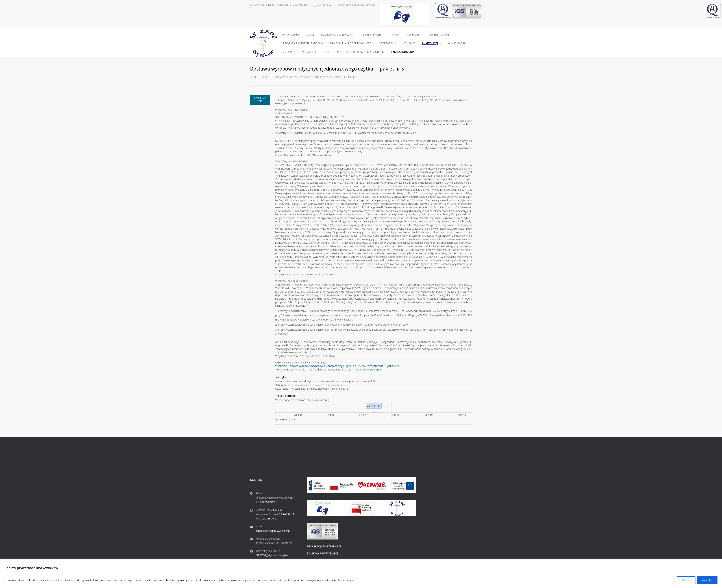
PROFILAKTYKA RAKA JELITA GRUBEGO (361, 52)
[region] (361, 574)
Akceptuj (707, 580)
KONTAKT (409, 43)
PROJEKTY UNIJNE (438, 35)
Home (253, 77)
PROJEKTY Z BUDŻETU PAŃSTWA (303, 43)
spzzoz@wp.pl (460, 100)
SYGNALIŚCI (309, 52)
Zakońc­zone (335, 385)
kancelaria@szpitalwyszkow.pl (358, 5)
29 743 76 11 (287, 514)
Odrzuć (686, 580)
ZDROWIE (289, 52)
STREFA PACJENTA (374, 35)
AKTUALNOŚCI (291, 35)
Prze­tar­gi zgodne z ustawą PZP (306, 385)
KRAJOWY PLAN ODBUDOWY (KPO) (351, 43)
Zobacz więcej (346, 580)
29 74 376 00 (325, 5)
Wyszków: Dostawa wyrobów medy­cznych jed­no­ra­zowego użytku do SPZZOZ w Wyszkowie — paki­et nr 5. (338, 366)
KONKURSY (414, 35)
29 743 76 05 (270, 518)
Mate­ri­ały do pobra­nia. (368, 369)
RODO (327, 52)
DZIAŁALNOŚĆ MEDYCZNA (337, 35)
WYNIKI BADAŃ (457, 43)
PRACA (396, 35)
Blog (265, 77)
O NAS (310, 35)
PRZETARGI (386, 43)
